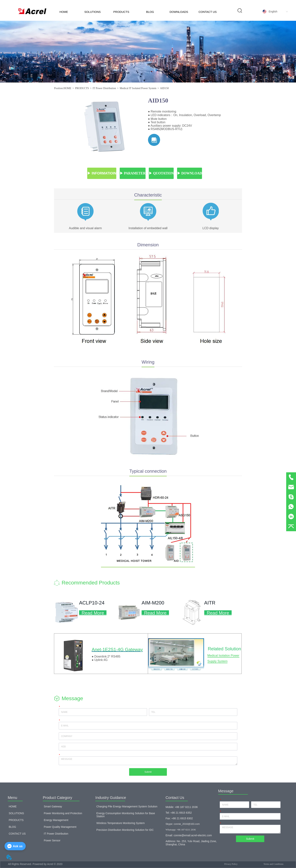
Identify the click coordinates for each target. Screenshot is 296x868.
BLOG (150, 12)
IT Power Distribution (104, 88)
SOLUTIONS (93, 12)
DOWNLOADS (179, 12)
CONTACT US (208, 12)
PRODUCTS (121, 12)
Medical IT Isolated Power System (138, 88)
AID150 (164, 88)
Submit (148, 772)
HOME (64, 12)
